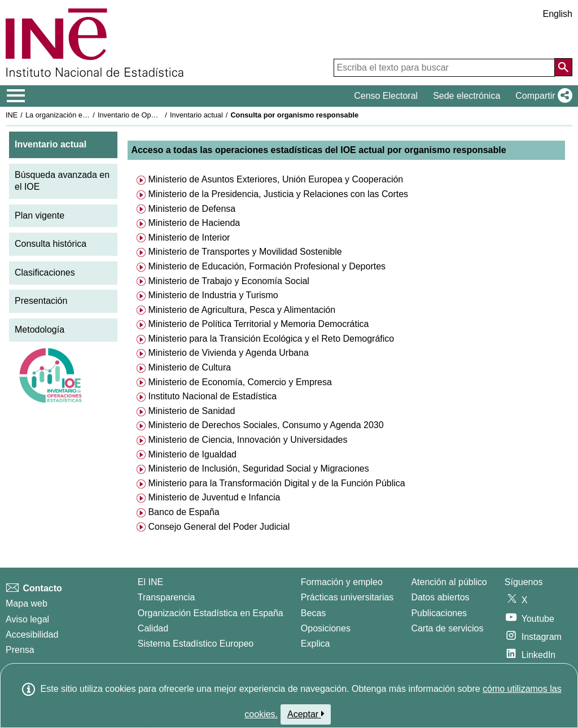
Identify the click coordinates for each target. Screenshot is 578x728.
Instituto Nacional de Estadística (211, 396)
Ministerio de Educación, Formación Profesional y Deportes (266, 266)
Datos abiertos (440, 597)
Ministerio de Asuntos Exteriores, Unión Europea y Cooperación (274, 179)
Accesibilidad (32, 635)
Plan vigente (40, 215)
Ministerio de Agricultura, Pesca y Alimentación (240, 310)
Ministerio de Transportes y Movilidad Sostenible (244, 252)
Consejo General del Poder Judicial (218, 527)
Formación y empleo (342, 582)
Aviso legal (27, 619)
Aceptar (306, 714)
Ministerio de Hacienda (193, 223)
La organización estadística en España (87, 115)
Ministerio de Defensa (191, 209)
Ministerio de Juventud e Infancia (213, 497)
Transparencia (167, 597)
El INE (150, 582)
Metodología (40, 330)
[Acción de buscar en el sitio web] (563, 67)
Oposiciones (326, 628)
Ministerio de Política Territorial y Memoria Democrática (257, 324)
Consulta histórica (51, 244)
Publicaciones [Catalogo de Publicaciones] (439, 613)
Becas (313, 613)
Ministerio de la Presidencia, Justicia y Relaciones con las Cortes (277, 194)
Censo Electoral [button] (386, 96)
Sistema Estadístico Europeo (196, 644)
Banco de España (183, 512)
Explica (316, 644)
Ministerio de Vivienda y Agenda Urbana (227, 353)
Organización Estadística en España (211, 613)
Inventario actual (196, 115)
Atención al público (449, 582)
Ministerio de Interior (188, 237)
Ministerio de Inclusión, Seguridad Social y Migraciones (257, 468)
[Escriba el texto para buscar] (444, 68)
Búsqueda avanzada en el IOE (62, 181)
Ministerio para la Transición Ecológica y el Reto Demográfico (270, 339)
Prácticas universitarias (347, 597)
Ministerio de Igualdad (191, 454)
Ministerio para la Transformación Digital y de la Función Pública (275, 483)
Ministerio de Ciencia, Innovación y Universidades (247, 440)
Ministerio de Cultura (188, 367)
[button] (542, 96)
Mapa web (27, 603)
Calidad (153, 628)
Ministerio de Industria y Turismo (212, 295)
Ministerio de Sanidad (190, 411)
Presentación (41, 301)
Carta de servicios (447, 628)
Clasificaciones (45, 273)
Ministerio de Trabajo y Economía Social (227, 281)
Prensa (20, 650)
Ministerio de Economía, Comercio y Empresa (239, 382)
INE (12, 115)
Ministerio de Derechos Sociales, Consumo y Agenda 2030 (265, 425)
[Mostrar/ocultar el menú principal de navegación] (16, 96)
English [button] (558, 14)
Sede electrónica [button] (467, 96)
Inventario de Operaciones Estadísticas (161, 115)
